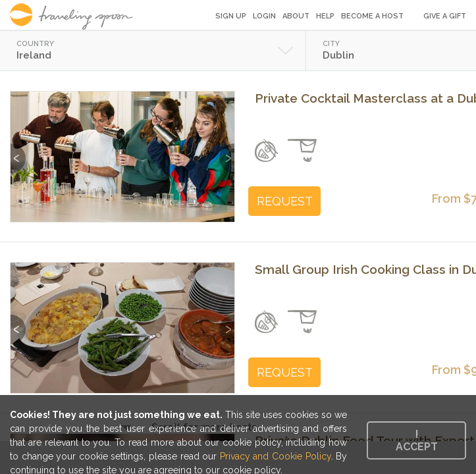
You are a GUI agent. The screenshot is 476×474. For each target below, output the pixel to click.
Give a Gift (445, 16)
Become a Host (372, 16)
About (296, 16)
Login (264, 16)
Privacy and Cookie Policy (276, 456)
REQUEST (285, 201)
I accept (417, 440)
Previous (18, 152)
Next (227, 152)
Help (325, 16)
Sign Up (231, 16)
